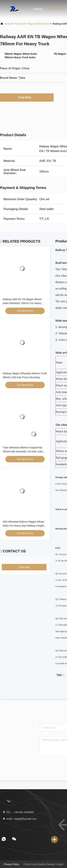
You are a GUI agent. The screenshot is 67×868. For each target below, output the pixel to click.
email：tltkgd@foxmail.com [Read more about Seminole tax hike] (19, 819)
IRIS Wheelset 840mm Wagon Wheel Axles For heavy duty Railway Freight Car (23, 526)
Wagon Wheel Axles (38, 24)
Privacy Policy (12, 864)
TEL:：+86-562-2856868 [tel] (18, 812)
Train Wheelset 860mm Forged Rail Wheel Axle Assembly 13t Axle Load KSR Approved (23, 451)
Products (56, 9)
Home (38, 9)
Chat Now (27, 97)
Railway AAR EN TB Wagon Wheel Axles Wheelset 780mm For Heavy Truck (22, 303)
